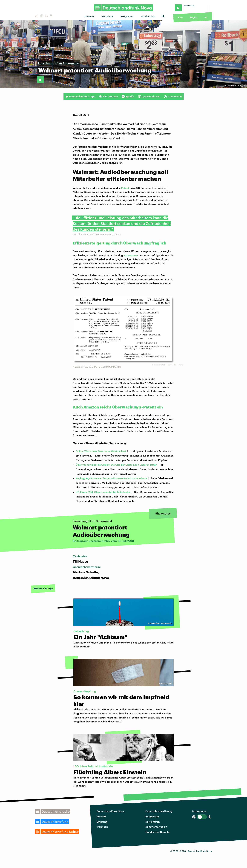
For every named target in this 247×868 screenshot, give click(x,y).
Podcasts (107, 16)
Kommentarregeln (156, 827)
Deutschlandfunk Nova (110, 811)
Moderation (148, 16)
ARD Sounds (108, 96)
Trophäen (102, 827)
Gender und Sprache (158, 832)
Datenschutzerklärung (159, 811)
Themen (89, 16)
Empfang (102, 822)
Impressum (152, 816)
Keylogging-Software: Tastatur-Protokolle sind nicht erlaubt (111, 478)
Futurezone (130, 255)
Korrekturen (153, 822)
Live (180, 17)
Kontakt (101, 816)
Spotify (128, 96)
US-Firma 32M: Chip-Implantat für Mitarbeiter (103, 492)
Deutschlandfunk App (80, 96)
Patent (125, 188)
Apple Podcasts (149, 96)
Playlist (194, 17)
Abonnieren (173, 96)
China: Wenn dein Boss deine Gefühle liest (101, 451)
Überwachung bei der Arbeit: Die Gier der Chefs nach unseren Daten (116, 465)
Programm (127, 16)
